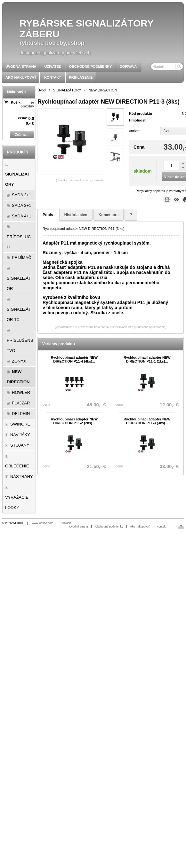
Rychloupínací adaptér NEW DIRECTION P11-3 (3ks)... (147, 421)
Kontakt (162, 527)
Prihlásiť (66, 523)
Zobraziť (22, 135)
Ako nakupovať (140, 527)
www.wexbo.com (43, 523)
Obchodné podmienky (109, 527)
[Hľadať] (179, 66)
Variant (135, 131)
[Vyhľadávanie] (167, 66)
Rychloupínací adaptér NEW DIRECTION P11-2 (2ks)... (74, 421)
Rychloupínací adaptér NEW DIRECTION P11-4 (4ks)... (74, 359)
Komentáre (109, 215)
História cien (76, 215)
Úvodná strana (79, 527)
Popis (48, 215)
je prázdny (27, 104)
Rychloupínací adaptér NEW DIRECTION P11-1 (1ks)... (147, 359)
